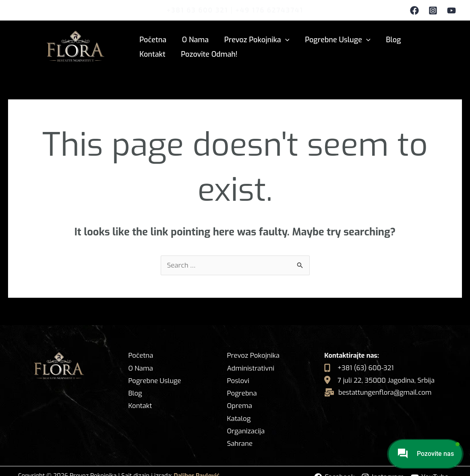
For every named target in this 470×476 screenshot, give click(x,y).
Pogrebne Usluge (334, 39)
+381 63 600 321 (198, 10)
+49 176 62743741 (269, 10)
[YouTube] (451, 10)
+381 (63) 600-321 (362, 368)
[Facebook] (414, 10)
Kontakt (424, 39)
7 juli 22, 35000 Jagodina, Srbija (383, 380)
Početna (152, 39)
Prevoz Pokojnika (254, 39)
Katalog (238, 407)
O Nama (194, 39)
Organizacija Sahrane (245, 426)
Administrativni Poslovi (250, 375)
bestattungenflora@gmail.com (384, 392)
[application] (283, 39)
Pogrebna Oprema (255, 394)
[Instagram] (433, 10)
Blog (388, 39)
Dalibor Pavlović (197, 464)
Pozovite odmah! (167, 54)
